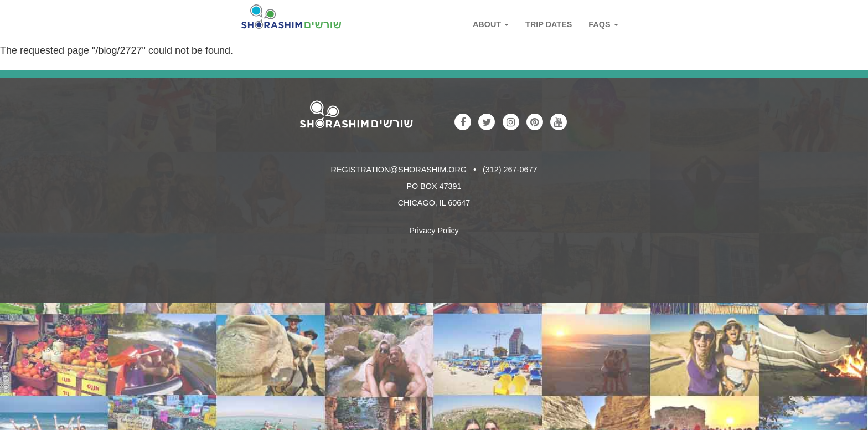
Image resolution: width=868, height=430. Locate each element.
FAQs (603, 24)
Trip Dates (549, 24)
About (491, 24)
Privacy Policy (434, 231)
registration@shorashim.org (399, 170)
